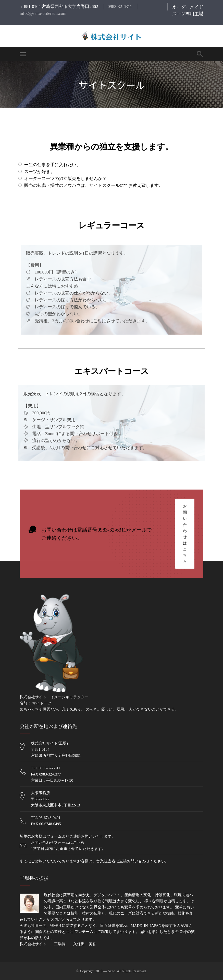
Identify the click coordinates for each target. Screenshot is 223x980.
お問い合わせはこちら (185, 534)
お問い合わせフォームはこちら (58, 842)
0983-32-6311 (120, 7)
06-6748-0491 (50, 818)
